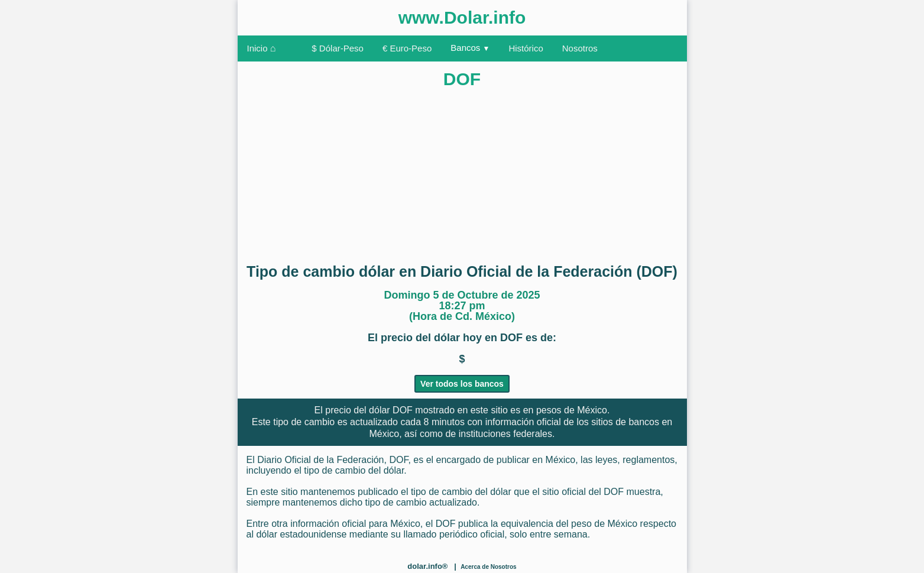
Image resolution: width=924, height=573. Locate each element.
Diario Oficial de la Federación (320, 460)
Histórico (526, 48)
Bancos (470, 48)
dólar (380, 410)
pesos (549, 410)
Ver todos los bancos (462, 384)
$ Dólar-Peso (338, 48)
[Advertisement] (462, 171)
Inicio (262, 48)
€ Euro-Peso (407, 48)
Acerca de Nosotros (488, 567)
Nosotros (580, 48)
